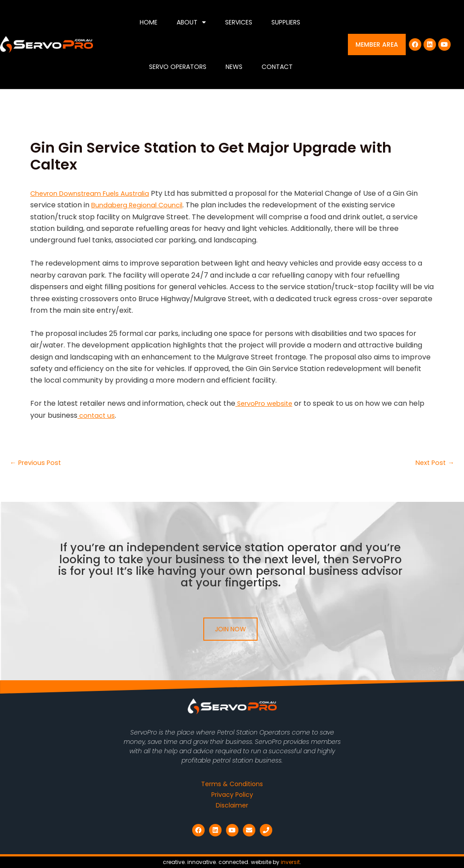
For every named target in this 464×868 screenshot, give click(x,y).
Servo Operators (178, 67)
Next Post (433, 463)
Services (239, 22)
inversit (290, 862)
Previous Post (38, 463)
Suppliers (286, 22)
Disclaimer (232, 805)
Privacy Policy (232, 795)
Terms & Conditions (232, 784)
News (234, 67)
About (191, 22)
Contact (277, 67)
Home (149, 22)
